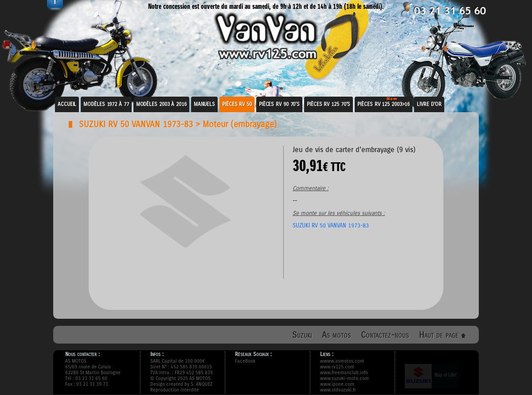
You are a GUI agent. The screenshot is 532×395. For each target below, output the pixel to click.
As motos (336, 335)
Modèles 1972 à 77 (106, 104)
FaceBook (245, 361)
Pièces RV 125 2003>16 (383, 104)
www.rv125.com (337, 367)
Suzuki (302, 335)
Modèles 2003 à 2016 (161, 104)
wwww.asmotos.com (342, 361)
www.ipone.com (337, 384)
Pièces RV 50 (237, 104)
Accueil (67, 104)
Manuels (204, 104)
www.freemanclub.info (344, 373)
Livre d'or (429, 104)
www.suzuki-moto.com (344, 378)
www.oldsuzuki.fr (338, 390)
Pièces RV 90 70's (279, 104)
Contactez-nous (385, 335)
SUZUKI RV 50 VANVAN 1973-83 (136, 124)
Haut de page (442, 335)
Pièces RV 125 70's (329, 104)
